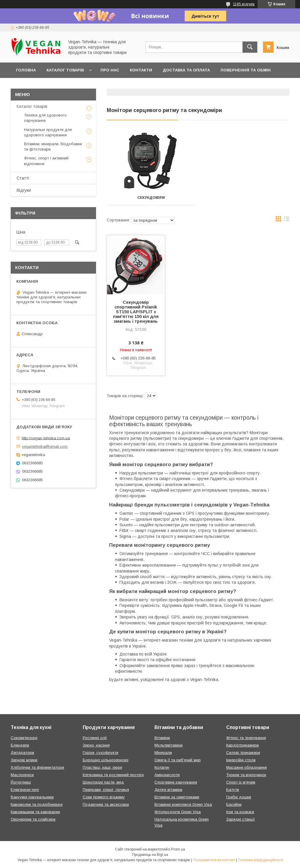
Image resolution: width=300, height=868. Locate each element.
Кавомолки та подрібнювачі (37, 804)
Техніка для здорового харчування (45, 118)
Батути (233, 790)
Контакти (141, 70)
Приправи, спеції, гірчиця (106, 790)
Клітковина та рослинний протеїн (113, 775)
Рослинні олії (95, 738)
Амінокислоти (167, 775)
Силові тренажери (243, 753)
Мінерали (163, 753)
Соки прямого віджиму (104, 797)
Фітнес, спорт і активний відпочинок (46, 161)
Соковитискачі (24, 738)
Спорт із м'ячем (241, 782)
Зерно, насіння (96, 745)
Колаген (162, 767)
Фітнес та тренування (246, 738)
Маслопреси (22, 775)
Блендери (20, 745)
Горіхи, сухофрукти (100, 753)
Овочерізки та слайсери (33, 819)
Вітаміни (162, 738)
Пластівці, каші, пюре (102, 767)
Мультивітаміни (169, 745)
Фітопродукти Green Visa (178, 812)
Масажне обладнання (246, 767)
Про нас (110, 70)
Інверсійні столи (241, 760)
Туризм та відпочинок (246, 775)
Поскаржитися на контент (214, 860)
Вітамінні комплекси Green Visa (183, 804)
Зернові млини (24, 760)
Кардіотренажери (242, 745)
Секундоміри (151, 198)
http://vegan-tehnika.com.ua (46, 438)
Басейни (234, 804)
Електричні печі (25, 790)
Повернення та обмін (246, 70)
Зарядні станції (241, 819)
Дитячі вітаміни (168, 790)
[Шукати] (250, 47)
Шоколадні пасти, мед (103, 782)
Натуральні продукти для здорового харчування (48, 132)
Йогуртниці (21, 782)
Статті (23, 178)
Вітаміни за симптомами (177, 797)
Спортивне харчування (176, 782)
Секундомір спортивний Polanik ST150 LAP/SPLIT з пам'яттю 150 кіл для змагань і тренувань (136, 312)
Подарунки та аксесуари (106, 804)
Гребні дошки (239, 797)
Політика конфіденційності (260, 860)
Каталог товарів (65, 70)
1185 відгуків (244, 4)
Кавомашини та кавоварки (35, 812)
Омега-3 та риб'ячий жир (178, 760)
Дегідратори (22, 753)
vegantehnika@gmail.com (45, 446)
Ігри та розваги (240, 812)
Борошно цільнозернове (106, 760)
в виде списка (287, 220)
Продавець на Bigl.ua (150, 855)
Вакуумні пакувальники (32, 797)
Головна (26, 70)
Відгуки (24, 190)
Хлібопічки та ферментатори (37, 767)
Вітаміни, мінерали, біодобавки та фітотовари (53, 147)
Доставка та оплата (186, 70)
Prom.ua (178, 849)
